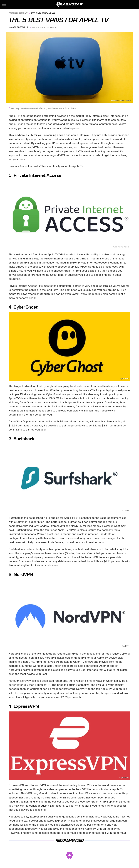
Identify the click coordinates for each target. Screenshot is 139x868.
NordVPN (125, 646)
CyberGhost (124, 378)
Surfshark (125, 510)
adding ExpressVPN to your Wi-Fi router (65, 806)
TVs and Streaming (43, 13)
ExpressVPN (124, 778)
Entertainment (18, 13)
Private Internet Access (120, 247)
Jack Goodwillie (20, 27)
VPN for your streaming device (46, 135)
